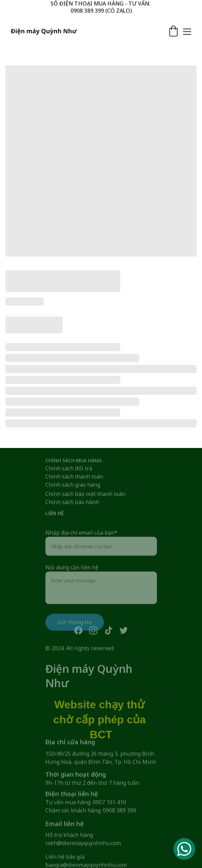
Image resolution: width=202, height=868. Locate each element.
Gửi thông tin (75, 631)
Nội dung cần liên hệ (72, 576)
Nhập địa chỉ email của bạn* (81, 541)
